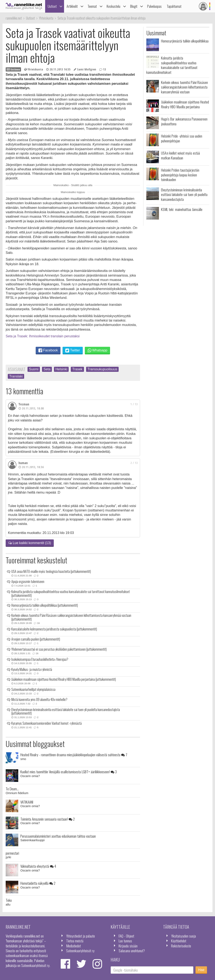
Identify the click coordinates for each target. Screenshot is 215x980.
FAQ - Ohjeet (126, 936)
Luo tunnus (125, 941)
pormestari (12, 853)
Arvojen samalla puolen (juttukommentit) (36, 639)
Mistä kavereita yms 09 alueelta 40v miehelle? (39, 699)
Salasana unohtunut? (132, 951)
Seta (47, 369)
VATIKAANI (27, 802)
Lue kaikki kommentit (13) (30, 543)
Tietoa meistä (75, 941)
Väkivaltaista (38, 866)
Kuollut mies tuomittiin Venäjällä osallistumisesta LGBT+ (69, 772)
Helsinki (61, 369)
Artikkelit (72, 6)
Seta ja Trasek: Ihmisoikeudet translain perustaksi (43, 336)
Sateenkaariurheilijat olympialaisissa (33, 689)
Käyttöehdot (179, 941)
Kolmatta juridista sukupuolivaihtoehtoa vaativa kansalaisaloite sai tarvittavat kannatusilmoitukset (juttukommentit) (71, 593)
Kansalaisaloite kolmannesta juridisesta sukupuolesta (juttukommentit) (54, 629)
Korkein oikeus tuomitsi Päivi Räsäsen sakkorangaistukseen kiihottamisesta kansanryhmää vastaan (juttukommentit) (71, 617)
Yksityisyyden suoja (184, 936)
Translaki (16, 376)
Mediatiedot (73, 946)
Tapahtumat (174, 6)
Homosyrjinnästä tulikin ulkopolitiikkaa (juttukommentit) (45, 605)
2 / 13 (134, 463)
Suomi (34, 369)
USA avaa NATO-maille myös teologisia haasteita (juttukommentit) (51, 571)
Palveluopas (154, 6)
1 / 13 (134, 404)
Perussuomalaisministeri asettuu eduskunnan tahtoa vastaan (58, 836)
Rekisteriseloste (181, 946)
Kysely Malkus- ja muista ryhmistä (32, 669)
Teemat (92, 6)
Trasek (77, 369)
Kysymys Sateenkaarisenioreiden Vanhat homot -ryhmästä (47, 723)
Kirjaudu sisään (128, 946)
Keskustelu (113, 6)
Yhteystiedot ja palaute (81, 936)
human (23, 463)
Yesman (24, 404)
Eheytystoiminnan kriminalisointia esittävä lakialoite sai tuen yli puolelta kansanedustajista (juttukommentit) (66, 711)
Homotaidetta (38, 883)
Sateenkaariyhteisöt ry (80, 951)
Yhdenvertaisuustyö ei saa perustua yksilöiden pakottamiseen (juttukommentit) (59, 649)
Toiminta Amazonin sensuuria (48, 819)
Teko (9, 900)
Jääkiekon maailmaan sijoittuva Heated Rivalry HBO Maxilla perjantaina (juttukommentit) (64, 679)
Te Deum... (12, 789)
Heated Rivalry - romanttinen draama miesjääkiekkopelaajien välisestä (74, 755)
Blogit (134, 6)
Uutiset (52, 6)
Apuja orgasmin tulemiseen (28, 581)
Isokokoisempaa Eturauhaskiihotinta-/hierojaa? (40, 659)
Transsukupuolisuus (102, 369)
